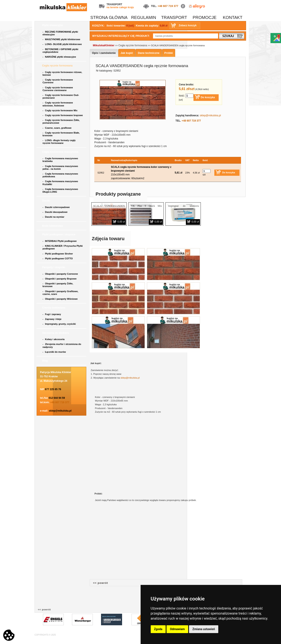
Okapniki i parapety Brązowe (60, 279)
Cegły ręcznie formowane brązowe (63, 115)
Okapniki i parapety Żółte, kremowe (58, 285)
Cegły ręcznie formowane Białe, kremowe (61, 134)
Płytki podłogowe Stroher (58, 254)
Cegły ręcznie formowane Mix (61, 110)
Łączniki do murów (55, 352)
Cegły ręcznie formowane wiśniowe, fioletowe (58, 104)
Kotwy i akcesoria (54, 339)
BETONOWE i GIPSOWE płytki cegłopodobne (60, 51)
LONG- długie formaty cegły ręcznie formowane (59, 142)
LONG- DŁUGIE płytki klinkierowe (63, 44)
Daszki (46, 201)
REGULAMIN (144, 17)
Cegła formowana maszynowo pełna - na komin (60, 168)
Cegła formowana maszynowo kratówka (60, 160)
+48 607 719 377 (168, 6)
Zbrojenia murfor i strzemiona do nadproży (62, 345)
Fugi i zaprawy (52, 314)
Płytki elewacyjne (53, 25)
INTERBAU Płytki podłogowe (60, 241)
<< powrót (101, 583)
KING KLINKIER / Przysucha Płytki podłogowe (63, 247)
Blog (45, 361)
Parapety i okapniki (54, 267)
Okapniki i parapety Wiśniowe (60, 299)
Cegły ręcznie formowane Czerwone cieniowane (58, 89)
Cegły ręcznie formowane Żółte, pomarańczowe (61, 121)
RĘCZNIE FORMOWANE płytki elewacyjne (60, 33)
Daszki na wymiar (54, 217)
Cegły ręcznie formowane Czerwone (58, 81)
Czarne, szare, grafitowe (58, 128)
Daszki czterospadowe (56, 207)
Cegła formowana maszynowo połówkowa (60, 175)
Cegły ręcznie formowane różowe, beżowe (62, 74)
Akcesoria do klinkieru (56, 333)
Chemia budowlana (54, 308)
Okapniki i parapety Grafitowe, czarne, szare (60, 293)
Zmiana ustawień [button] (204, 629)
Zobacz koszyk (188, 25)
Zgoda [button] (158, 629)
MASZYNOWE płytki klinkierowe (62, 39)
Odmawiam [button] (177, 629)
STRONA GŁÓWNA (109, 17)
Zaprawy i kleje (52, 319)
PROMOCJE (204, 17)
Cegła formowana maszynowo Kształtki (60, 183)
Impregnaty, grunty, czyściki (59, 324)
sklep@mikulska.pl (60, 411)
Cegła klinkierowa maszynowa (61, 152)
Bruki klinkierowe (53, 226)
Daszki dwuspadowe (55, 212)
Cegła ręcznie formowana (58, 66)
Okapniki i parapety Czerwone (61, 274)
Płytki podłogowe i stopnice (59, 235)
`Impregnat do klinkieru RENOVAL (183, 208)
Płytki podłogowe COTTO (58, 258)
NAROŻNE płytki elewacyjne (60, 57)
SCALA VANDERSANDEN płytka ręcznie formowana (109, 208)
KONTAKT (233, 17)
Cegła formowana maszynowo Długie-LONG (60, 190)
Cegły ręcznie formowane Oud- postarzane (61, 96)
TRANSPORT (174, 17)
